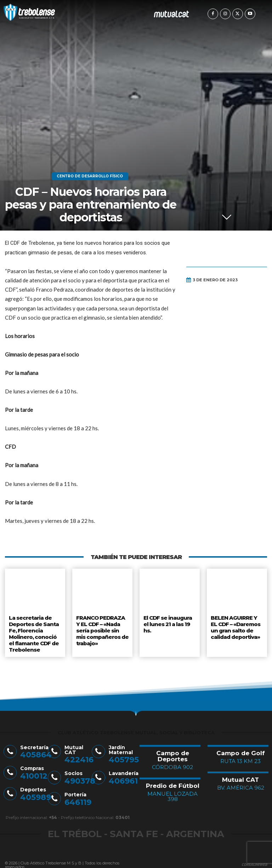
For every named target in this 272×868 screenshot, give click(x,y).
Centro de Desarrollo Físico (90, 176)
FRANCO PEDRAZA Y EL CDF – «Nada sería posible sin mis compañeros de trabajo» (102, 628)
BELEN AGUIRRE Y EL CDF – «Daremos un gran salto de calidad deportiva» (237, 626)
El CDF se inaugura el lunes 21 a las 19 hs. (168, 623)
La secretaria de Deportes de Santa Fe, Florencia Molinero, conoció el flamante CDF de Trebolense (35, 631)
